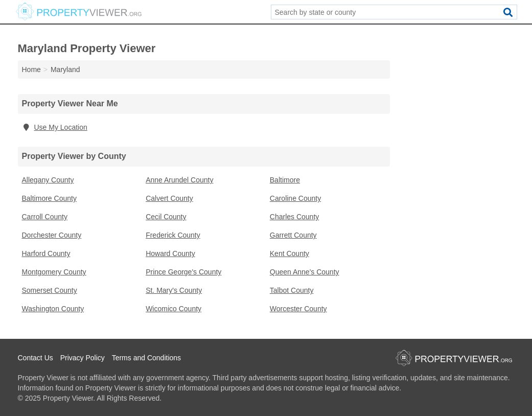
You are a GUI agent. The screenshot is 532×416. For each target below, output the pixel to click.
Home (31, 70)
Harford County (46, 253)
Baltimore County (49, 198)
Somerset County (50, 290)
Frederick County (173, 235)
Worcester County (298, 309)
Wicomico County (174, 309)
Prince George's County (183, 272)
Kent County (290, 253)
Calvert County (169, 198)
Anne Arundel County (179, 180)
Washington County (53, 309)
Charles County (295, 217)
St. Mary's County (174, 290)
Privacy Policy (83, 358)
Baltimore (285, 180)
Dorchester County (52, 235)
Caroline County (295, 198)
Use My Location (55, 127)
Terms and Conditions (146, 358)
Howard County (170, 253)
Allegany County (48, 180)
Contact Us (36, 358)
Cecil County (166, 217)
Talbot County (292, 290)
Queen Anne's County (305, 272)
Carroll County (45, 217)
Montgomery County (54, 272)
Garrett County (293, 235)
